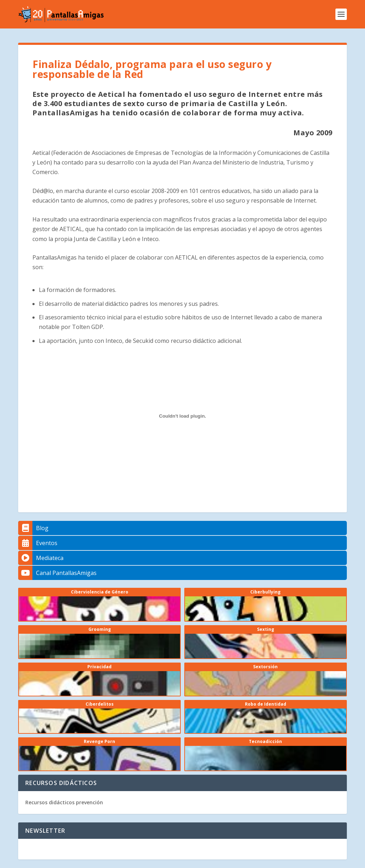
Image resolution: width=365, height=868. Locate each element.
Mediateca (41, 558)
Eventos (38, 543)
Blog (33, 528)
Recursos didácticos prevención (64, 802)
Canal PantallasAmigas (57, 573)
